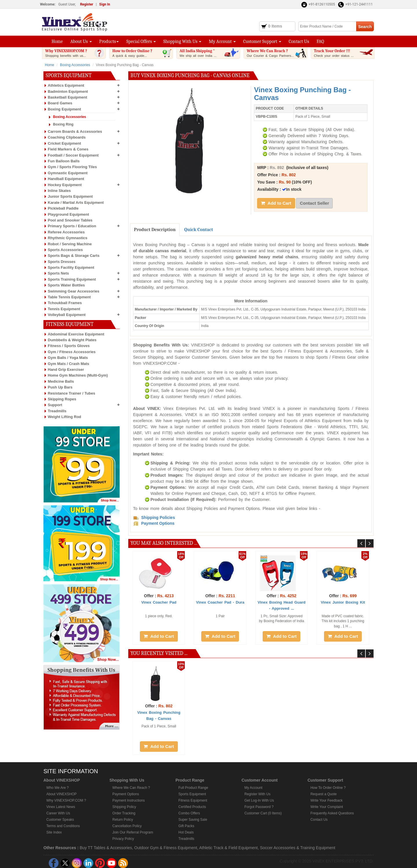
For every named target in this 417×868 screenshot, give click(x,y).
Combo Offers (189, 813)
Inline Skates (59, 191)
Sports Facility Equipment (71, 267)
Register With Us (257, 794)
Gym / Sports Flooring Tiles (72, 167)
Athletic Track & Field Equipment (228, 848)
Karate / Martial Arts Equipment (76, 203)
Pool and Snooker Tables (70, 220)
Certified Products (192, 807)
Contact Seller (314, 203)
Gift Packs (186, 826)
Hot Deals (186, 832)
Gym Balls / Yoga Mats (68, 358)
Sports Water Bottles (66, 285)
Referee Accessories (66, 232)
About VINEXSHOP (62, 794)
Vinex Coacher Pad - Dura (220, 602)
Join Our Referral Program (133, 832)
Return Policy (123, 820)
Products (109, 41)
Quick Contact (199, 230)
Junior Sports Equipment (70, 196)
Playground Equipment (68, 214)
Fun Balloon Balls (64, 161)
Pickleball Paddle (63, 208)
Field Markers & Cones (68, 149)
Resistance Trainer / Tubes (72, 393)
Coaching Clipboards (67, 137)
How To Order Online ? (328, 788)
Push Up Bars (60, 387)
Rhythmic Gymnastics (68, 238)
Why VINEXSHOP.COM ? (75, 53)
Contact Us (299, 41)
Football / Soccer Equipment (73, 155)
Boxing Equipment (64, 109)
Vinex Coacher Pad (159, 602)
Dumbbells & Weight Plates (72, 340)
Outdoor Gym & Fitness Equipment (166, 848)
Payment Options (126, 794)
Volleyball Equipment (67, 315)
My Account (222, 41)
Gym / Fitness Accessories (72, 352)
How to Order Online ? (142, 53)
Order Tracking (124, 813)
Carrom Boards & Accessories (75, 131)
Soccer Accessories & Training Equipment (298, 848)
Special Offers (141, 41)
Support (55, 405)
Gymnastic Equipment (68, 173)
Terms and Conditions (63, 826)
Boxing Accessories (75, 65)
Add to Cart (276, 203)
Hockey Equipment (65, 185)
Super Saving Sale (193, 820)
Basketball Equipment (67, 97)
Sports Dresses (62, 262)
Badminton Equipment (68, 91)
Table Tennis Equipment (69, 297)
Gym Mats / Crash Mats (68, 364)
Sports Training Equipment (72, 279)
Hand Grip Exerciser (66, 369)
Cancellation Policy (127, 826)
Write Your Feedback (327, 800)
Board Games (60, 103)
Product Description (155, 230)
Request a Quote (324, 794)
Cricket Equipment (64, 143)
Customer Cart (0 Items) (263, 813)
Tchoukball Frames (65, 303)
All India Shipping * (210, 53)
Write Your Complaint (327, 807)
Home (57, 41)
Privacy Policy (123, 839)
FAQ (320, 41)
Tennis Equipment (64, 309)
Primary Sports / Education (72, 226)
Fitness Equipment (193, 800)
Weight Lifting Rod (64, 417)
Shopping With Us (182, 41)
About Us (81, 41)
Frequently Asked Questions (332, 813)
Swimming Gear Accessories (74, 291)
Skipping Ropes (62, 399)
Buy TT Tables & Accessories (106, 848)
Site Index (54, 832)
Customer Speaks (60, 820)
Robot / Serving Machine (70, 244)
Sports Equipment (192, 794)
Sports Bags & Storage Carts (74, 256)
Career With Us (58, 813)
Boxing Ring (63, 124)
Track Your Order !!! (344, 53)
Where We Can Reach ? (277, 53)
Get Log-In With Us (259, 800)
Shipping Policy (124, 807)
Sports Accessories (65, 250)
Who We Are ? (57, 788)
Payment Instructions (129, 800)
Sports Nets (58, 273)
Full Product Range (193, 788)
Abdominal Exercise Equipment (76, 334)
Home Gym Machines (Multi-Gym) (78, 375)
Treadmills (57, 411)
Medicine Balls (61, 381)
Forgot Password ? (259, 807)
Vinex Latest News (61, 807)
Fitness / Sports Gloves (69, 346)
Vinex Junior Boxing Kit (343, 602)
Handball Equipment (66, 179)
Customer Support (262, 41)
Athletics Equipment (66, 85)
